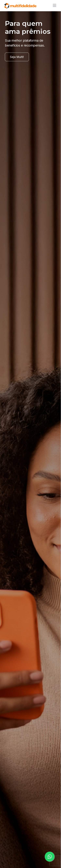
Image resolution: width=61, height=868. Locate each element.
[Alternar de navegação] (54, 5)
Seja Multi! (17, 57)
